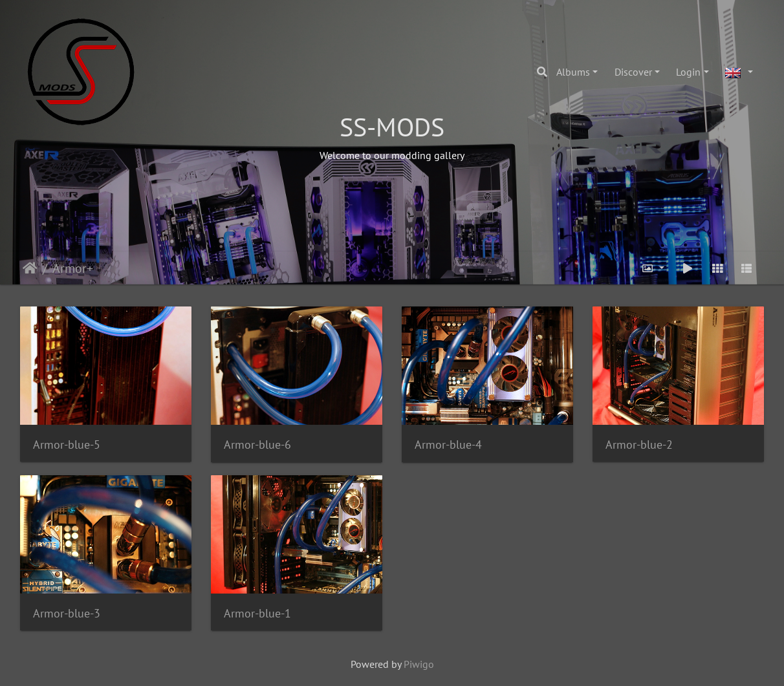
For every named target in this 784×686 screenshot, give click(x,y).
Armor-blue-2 (639, 445)
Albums (573, 72)
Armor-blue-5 (67, 445)
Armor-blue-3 (67, 613)
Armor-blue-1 (257, 613)
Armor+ (73, 268)
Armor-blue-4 (448, 445)
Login (688, 72)
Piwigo (419, 664)
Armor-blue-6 (257, 445)
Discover (633, 72)
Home (30, 268)
